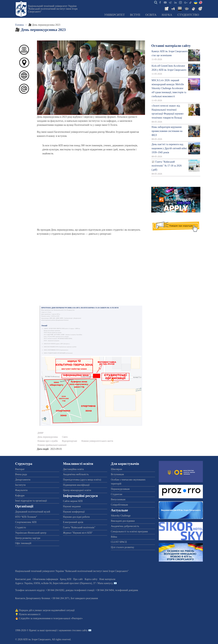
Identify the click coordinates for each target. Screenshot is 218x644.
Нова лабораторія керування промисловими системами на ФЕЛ (167, 131)
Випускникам (118, 499)
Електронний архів (73, 522)
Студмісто (21, 527)
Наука (167, 15)
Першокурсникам (120, 489)
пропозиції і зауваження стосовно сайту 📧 (68, 630)
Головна (19, 25)
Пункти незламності (30, 614)
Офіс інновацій (23, 543)
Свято (65, 437)
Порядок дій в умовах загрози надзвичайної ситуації (47, 610)
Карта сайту (91, 579)
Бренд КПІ (66, 579)
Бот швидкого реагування (84, 598)
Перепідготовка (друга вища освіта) (82, 480)
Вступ (135, 15)
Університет (114, 15)
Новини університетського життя (97, 441)
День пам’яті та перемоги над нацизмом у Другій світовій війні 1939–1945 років (169, 148)
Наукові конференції (74, 512)
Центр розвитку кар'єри (28, 538)
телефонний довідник (127, 590)
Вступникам (117, 474)
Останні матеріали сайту (171, 46)
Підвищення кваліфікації (76, 485)
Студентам (117, 494)
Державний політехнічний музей (33, 512)
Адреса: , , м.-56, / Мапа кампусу (64, 583)
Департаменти (23, 480)
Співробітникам (119, 505)
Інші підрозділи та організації (31, 501)
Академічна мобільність (76, 474)
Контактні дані (23, 579)
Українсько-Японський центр (31, 533)
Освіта (151, 15)
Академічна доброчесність (125, 526)
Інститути (20, 485)
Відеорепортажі (70, 441)
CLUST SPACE (119, 542)
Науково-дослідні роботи (76, 517)
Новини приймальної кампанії (52, 445)
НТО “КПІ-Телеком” (26, 517)
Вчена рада (21, 474)
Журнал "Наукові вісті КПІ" (78, 533)
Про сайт (78, 579)
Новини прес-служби (48, 441)
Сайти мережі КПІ (73, 501)
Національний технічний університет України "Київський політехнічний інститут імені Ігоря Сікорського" (53, 9)
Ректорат (20, 469)
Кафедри (20, 496)
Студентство (188, 15)
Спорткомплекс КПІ (26, 522)
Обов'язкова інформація (45, 579)
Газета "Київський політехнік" (79, 527)
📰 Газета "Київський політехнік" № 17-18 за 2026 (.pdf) (167, 166)
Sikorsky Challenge (121, 516)
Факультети (21, 490)
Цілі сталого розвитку (123, 547)
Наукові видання (72, 506)
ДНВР (41, 433)
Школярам (117, 469)
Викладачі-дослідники (123, 521)
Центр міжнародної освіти (77, 490)
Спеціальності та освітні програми (129, 531)
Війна (114, 537)
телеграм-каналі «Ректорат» (68, 618)
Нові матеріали (107, 579)
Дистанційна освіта (73, 469)
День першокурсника (48, 437)
